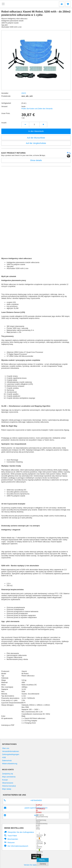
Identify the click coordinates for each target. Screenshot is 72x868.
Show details (36, 160)
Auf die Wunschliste (36, 138)
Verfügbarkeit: (6, 103)
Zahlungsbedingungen (11, 754)
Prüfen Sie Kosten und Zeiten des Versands (37, 109)
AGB (4, 758)
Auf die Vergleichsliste (36, 143)
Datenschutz (7, 761)
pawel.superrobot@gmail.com (36, 808)
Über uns (6, 748)
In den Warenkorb (36, 131)
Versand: (5, 107)
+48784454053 (36, 800)
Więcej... (43, 860)
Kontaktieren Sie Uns (14, 795)
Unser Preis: (6, 113)
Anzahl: (4, 123)
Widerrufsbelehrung (10, 764)
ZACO (24, 93)
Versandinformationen (11, 751)
